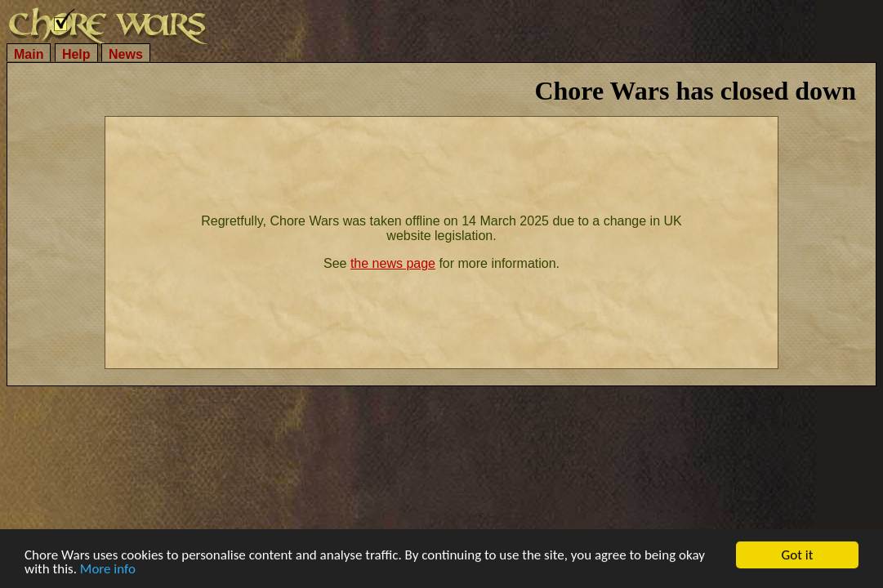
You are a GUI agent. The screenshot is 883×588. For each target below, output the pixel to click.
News (126, 54)
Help (76, 54)
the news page (393, 263)
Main (29, 54)
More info (108, 570)
